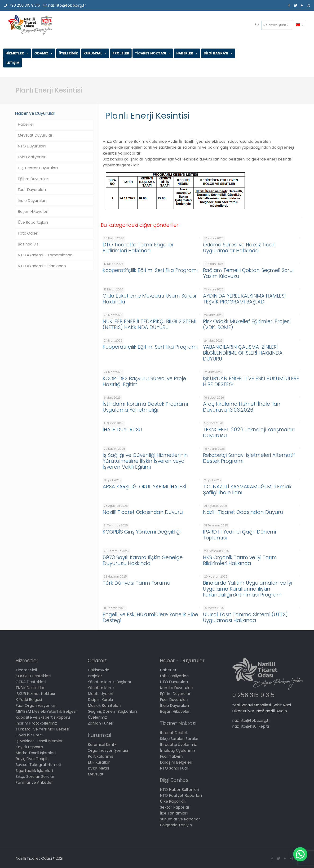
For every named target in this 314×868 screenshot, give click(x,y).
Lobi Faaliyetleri (32, 157)
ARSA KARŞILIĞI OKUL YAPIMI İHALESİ (144, 487)
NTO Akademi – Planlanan (42, 266)
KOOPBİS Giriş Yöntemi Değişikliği (142, 532)
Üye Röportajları (33, 222)
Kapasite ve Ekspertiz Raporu (43, 717)
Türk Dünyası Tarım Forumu (137, 583)
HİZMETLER (17, 53)
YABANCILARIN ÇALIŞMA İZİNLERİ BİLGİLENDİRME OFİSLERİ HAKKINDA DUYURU (243, 353)
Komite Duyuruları (177, 688)
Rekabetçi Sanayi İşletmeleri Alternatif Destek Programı (249, 458)
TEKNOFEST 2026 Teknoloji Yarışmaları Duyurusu (249, 432)
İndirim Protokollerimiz (36, 723)
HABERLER (187, 53)
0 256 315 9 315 (253, 695)
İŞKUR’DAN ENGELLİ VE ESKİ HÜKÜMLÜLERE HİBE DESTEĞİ (251, 381)
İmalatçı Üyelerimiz (178, 750)
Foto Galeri (28, 233)
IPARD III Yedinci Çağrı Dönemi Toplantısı (239, 535)
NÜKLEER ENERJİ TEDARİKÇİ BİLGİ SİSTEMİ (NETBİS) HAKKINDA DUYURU (150, 324)
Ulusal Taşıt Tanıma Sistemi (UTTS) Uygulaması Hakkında (245, 617)
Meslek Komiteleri (104, 706)
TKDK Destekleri (31, 688)
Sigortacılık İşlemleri (34, 771)
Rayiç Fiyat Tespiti (32, 759)
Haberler (26, 124)
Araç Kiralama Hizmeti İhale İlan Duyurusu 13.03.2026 (242, 407)
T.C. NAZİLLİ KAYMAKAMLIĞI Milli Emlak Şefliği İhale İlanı (247, 490)
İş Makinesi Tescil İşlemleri (40, 741)
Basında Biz (28, 244)
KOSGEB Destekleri (33, 676)
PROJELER (121, 53)
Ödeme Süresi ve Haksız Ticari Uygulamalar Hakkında (239, 248)
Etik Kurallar (99, 762)
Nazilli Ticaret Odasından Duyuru (143, 512)
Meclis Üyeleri (100, 694)
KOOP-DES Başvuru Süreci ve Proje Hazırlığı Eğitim (144, 381)
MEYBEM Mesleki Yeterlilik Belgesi (46, 711)
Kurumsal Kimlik (102, 745)
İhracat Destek (174, 733)
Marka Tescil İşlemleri (36, 753)
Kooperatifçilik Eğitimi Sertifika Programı (150, 270)
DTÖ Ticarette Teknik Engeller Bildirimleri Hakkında (138, 248)
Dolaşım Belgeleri (176, 762)
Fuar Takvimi (172, 756)
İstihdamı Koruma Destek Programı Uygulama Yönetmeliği (145, 407)
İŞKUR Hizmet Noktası (35, 694)
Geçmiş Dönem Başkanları (112, 711)
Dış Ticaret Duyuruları (38, 168)
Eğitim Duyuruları (33, 179)
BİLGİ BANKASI (218, 53)
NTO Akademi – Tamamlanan (45, 255)
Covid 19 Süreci (29, 735)
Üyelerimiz (97, 717)
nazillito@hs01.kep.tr (251, 726)
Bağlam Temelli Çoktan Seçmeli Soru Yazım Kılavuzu (248, 273)
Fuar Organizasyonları (36, 706)
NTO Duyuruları (32, 146)
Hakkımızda (99, 670)
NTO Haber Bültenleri (179, 790)
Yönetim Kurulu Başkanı (109, 682)
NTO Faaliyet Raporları (181, 795)
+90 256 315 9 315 (24, 5)
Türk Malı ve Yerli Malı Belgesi (42, 729)
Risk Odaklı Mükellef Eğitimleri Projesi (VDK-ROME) (247, 324)
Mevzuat (96, 774)
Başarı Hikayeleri (33, 211)
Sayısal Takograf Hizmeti (38, 765)
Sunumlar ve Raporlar (180, 819)
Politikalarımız (101, 756)
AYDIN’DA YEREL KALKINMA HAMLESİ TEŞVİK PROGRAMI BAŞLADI (244, 299)
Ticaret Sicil (26, 670)
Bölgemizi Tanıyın (176, 825)
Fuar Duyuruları (32, 190)
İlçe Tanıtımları (174, 813)
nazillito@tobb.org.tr (67, 5)
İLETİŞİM (12, 63)
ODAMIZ (44, 53)
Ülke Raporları (173, 801)
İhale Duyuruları (32, 201)
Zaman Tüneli (100, 723)
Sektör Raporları (175, 807)
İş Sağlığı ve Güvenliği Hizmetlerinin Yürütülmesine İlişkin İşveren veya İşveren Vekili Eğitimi (145, 461)
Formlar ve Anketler (34, 782)
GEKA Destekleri (31, 682)
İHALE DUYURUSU (122, 430)
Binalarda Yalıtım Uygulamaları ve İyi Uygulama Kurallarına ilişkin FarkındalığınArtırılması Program (248, 589)
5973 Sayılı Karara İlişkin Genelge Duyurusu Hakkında (143, 560)
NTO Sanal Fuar (174, 768)
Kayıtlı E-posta (29, 747)
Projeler (95, 676)
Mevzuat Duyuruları (36, 135)
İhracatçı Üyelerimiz (178, 745)
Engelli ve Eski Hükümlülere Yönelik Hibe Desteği (150, 617)
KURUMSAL (95, 53)
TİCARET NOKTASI (153, 53)
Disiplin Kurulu (100, 700)
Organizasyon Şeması (108, 750)
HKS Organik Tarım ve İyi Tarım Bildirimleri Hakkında (240, 560)
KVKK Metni (98, 768)
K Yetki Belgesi (29, 700)
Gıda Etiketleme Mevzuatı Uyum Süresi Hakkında (149, 299)
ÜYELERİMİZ (68, 53)
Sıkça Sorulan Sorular (35, 777)
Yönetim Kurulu (102, 688)
